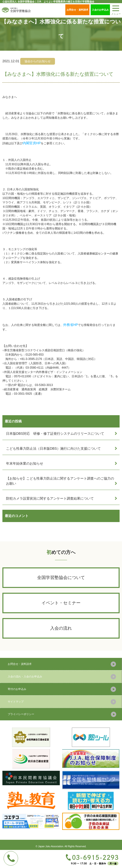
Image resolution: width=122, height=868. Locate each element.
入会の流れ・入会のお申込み (25, 676)
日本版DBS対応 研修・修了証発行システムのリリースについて (55, 434)
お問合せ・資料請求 (77, 10)
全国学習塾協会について (61, 578)
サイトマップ (16, 702)
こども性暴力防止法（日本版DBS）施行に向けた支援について (53, 448)
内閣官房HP (32, 143)
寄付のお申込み (17, 689)
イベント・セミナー (61, 603)
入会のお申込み (100, 10)
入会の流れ (61, 628)
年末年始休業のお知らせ (25, 463)
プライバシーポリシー (21, 714)
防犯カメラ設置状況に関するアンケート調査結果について (50, 498)
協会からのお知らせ (38, 61)
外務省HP (71, 325)
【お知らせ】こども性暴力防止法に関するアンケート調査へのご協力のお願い (60, 481)
